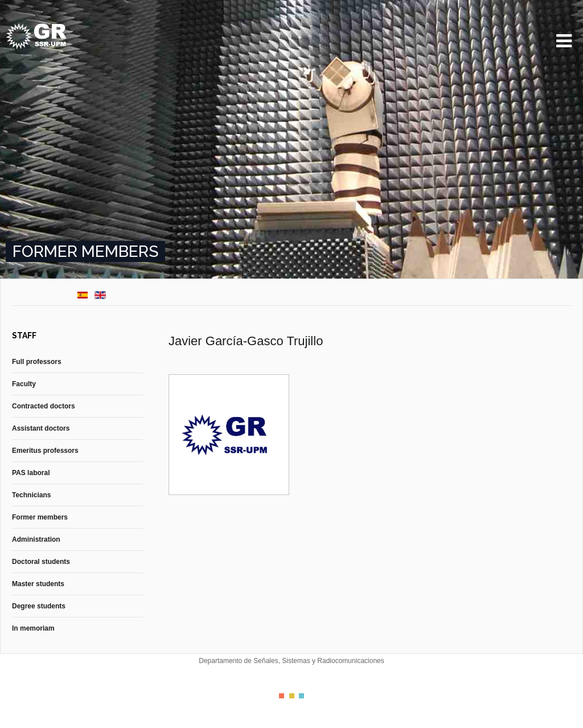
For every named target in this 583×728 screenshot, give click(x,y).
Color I (282, 696)
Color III (301, 696)
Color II (292, 696)
